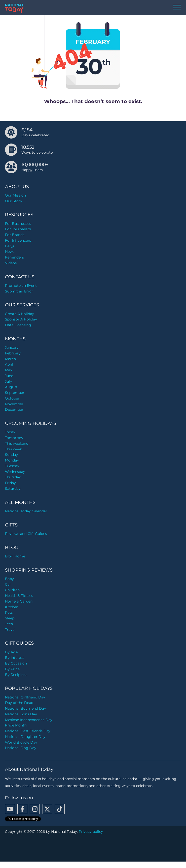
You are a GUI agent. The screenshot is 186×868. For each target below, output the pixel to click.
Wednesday (15, 472)
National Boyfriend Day (25, 708)
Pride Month (16, 725)
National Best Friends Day (28, 731)
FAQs (10, 246)
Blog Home (15, 556)
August (11, 387)
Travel (10, 630)
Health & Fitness (19, 596)
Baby (9, 579)
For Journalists (18, 229)
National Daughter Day (25, 737)
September (15, 393)
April (9, 364)
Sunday (11, 455)
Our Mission (15, 195)
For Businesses (18, 224)
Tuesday (12, 466)
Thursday (13, 477)
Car (8, 584)
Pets (9, 612)
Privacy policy (91, 832)
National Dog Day (21, 748)
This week (13, 449)
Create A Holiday (19, 314)
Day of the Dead (19, 703)
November (14, 404)
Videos (11, 263)
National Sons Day (21, 714)
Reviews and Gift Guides (26, 534)
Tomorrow (14, 438)
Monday (12, 460)
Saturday (13, 489)
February (13, 353)
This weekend (17, 443)
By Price (12, 669)
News (10, 252)
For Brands (15, 235)
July (8, 381)
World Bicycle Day (21, 742)
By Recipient (16, 675)
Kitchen (12, 607)
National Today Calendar (26, 511)
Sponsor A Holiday (21, 319)
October (12, 398)
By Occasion (16, 663)
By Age (11, 652)
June (9, 376)
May (9, 370)
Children (12, 590)
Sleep (10, 618)
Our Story (14, 201)
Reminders (14, 257)
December (14, 409)
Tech (9, 624)
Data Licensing (18, 325)
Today (10, 432)
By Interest (15, 658)
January (12, 347)
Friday (10, 483)
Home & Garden (19, 601)
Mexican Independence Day (29, 720)
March (10, 359)
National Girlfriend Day (25, 697)
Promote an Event (21, 286)
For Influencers (18, 240)
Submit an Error (19, 291)
